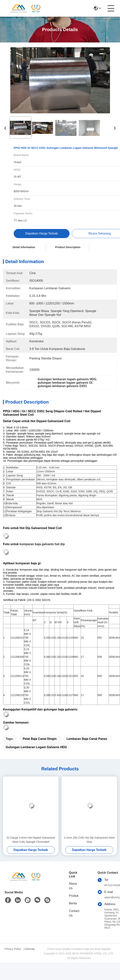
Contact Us (74, 913)
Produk (74, 896)
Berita (73, 903)
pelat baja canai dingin (40, 739)
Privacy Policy (13, 949)
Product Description (68, 247)
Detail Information (24, 247)
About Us (73, 886)
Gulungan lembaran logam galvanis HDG (36, 747)
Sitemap (30, 949)
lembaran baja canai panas (87, 739)
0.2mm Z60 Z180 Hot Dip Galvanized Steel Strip (89, 840)
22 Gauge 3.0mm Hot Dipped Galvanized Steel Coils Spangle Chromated (31, 840)
